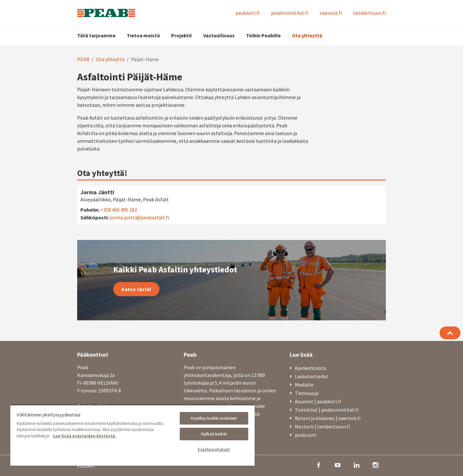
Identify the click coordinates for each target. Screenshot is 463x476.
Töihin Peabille (263, 35)
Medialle (304, 385)
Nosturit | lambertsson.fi (322, 426)
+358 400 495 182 (119, 210)
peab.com (306, 435)
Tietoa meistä (143, 35)
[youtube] (338, 464)
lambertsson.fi (369, 13)
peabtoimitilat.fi (290, 13)
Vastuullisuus (219, 35)
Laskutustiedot (312, 376)
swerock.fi (331, 13)
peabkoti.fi (248, 13)
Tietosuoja (307, 393)
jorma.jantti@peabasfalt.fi (139, 217)
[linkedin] (357, 464)
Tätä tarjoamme (96, 35)
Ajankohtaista (310, 368)
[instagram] (376, 464)
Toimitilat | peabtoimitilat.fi (327, 410)
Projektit (182, 35)
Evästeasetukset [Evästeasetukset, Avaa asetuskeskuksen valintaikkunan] (214, 449)
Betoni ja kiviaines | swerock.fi (328, 418)
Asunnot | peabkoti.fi (318, 401)
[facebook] (319, 464)
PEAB (83, 59)
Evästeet (86, 466)
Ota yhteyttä (307, 35)
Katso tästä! (136, 289)
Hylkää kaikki (214, 434)
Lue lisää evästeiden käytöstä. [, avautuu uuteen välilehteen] (85, 436)
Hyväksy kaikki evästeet (214, 418)
